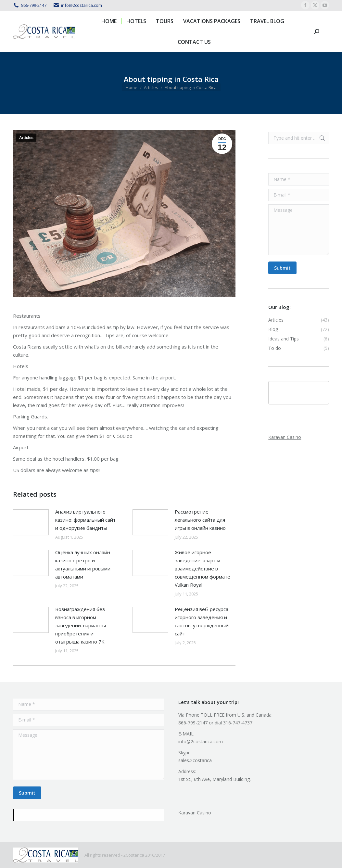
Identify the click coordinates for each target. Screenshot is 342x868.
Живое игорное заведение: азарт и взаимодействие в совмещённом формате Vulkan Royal (203, 568)
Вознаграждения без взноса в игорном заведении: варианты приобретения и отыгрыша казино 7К (81, 625)
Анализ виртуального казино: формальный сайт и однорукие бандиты (85, 520)
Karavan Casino (285, 437)
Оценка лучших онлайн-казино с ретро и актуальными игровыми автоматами (84, 564)
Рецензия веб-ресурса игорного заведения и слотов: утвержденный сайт (202, 621)
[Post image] (31, 522)
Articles (26, 138)
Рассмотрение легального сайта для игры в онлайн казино (200, 520)
